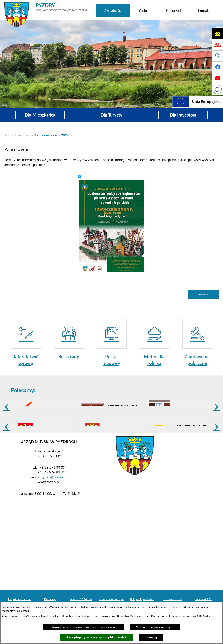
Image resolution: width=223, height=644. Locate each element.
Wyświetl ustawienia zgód (155, 627)
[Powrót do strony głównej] (8, 135)
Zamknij (151, 637)
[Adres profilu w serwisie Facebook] (218, 67)
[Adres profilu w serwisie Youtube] (218, 78)
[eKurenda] (218, 89)
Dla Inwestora (183, 115)
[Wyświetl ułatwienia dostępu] (218, 34)
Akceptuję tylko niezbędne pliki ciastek (96, 637)
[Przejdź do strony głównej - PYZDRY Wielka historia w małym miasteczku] (46, 4)
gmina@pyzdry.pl (54, 511)
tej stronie (134, 607)
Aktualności (23, 135)
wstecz (203, 294)
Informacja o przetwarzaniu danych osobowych (84, 627)
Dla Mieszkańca (40, 115)
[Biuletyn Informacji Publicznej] (218, 45)
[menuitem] (113, 10)
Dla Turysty (111, 115)
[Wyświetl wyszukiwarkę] (218, 56)
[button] (111, 225)
